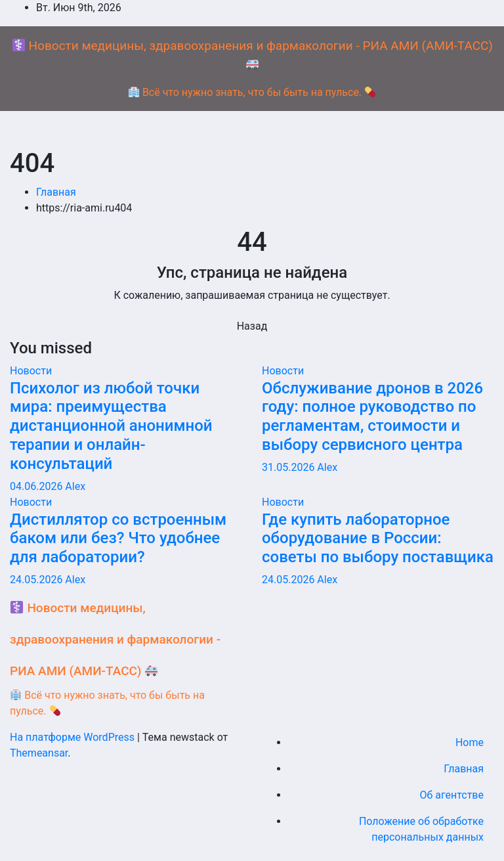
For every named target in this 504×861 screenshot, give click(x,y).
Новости (31, 371)
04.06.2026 (37, 486)
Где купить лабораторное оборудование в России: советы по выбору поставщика (378, 539)
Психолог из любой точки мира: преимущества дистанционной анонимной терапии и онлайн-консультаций (111, 426)
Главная (56, 192)
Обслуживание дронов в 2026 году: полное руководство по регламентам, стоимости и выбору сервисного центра (372, 416)
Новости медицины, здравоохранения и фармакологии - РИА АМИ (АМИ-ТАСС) (115, 639)
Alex (75, 486)
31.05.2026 (289, 467)
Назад (252, 326)
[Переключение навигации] (252, 133)
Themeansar (39, 753)
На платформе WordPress (73, 737)
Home (470, 742)
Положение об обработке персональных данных (421, 829)
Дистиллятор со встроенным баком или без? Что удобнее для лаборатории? (118, 539)
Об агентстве (451, 795)
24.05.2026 (37, 580)
